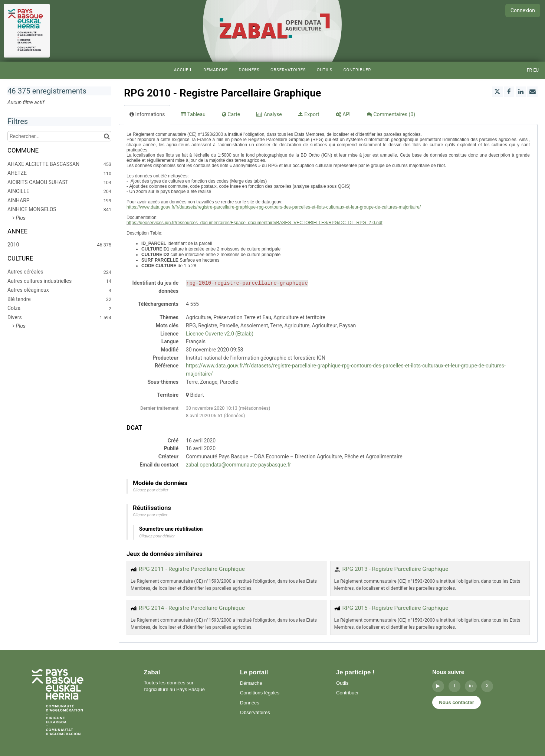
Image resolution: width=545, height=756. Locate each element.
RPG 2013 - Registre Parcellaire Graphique (395, 569)
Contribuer (357, 70)
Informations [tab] (147, 114)
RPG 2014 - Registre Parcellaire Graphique (192, 608)
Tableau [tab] (193, 114)
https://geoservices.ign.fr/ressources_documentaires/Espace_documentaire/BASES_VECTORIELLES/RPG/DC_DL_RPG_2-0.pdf (255, 223)
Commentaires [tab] (391, 114)
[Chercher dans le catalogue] (107, 136)
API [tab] (343, 114)
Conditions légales (260, 693)
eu (536, 70)
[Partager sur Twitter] (498, 92)
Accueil (183, 70)
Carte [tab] (231, 114)
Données (249, 70)
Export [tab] (309, 114)
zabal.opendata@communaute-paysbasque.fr (238, 465)
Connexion (523, 10)
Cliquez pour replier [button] (150, 515)
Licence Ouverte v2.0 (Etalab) (220, 334)
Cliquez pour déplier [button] (151, 490)
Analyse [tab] (269, 114)
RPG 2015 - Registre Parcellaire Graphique (395, 608)
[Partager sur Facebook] (509, 92)
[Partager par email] (532, 92)
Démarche (216, 70)
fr (529, 70)
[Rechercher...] (59, 136)
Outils (325, 70)
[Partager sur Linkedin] (521, 92)
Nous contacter (457, 702)
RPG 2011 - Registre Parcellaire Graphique (192, 569)
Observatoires (288, 70)
